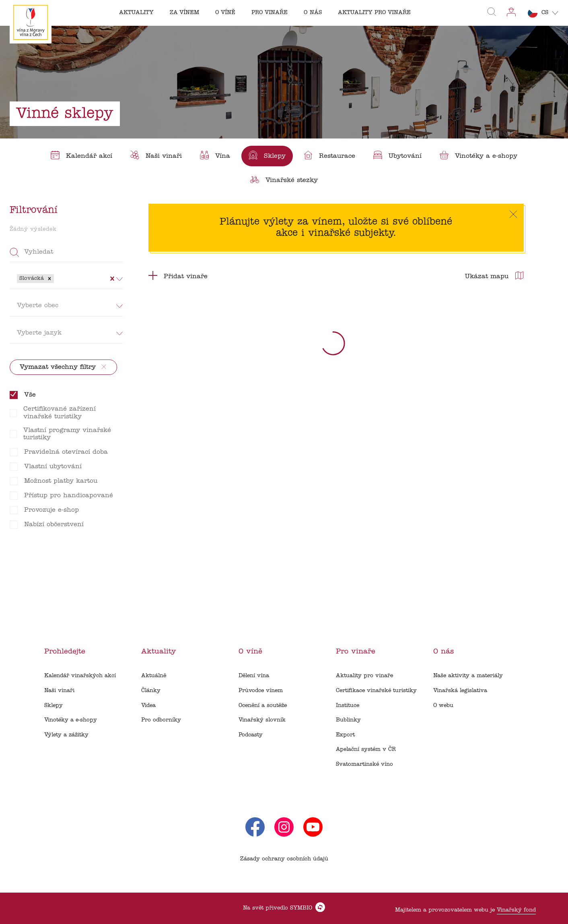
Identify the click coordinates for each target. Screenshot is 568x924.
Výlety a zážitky (66, 735)
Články (151, 691)
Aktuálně (154, 676)
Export (345, 735)
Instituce (348, 706)
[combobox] (57, 279)
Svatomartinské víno (364, 764)
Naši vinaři (59, 691)
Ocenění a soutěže (263, 706)
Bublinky (348, 720)
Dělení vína (254, 676)
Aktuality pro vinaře (364, 676)
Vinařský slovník (262, 720)
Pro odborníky (161, 720)
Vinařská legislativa (460, 691)
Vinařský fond (516, 910)
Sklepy (54, 706)
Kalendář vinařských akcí (80, 676)
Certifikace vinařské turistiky (376, 691)
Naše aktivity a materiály (468, 676)
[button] (49, 279)
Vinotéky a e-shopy (71, 720)
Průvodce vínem (261, 691)
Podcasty (251, 735)
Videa (148, 706)
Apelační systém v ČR (366, 749)
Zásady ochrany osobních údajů (284, 859)
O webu (443, 706)
